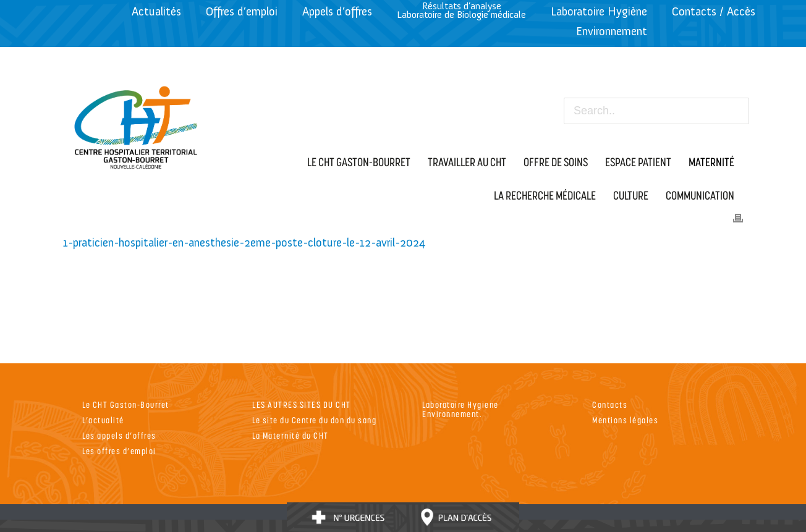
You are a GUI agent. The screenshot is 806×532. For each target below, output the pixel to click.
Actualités (156, 11)
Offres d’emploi (242, 11)
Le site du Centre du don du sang (314, 420)
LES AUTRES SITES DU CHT (302, 404)
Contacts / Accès (714, 11)
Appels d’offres (337, 11)
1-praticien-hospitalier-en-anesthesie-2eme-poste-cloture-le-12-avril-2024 (244, 243)
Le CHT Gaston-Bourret (126, 404)
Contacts (610, 404)
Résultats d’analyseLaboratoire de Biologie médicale (461, 10)
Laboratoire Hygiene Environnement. (460, 409)
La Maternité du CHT (291, 435)
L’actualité (103, 420)
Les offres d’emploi (119, 451)
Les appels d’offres (119, 435)
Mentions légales (625, 420)
